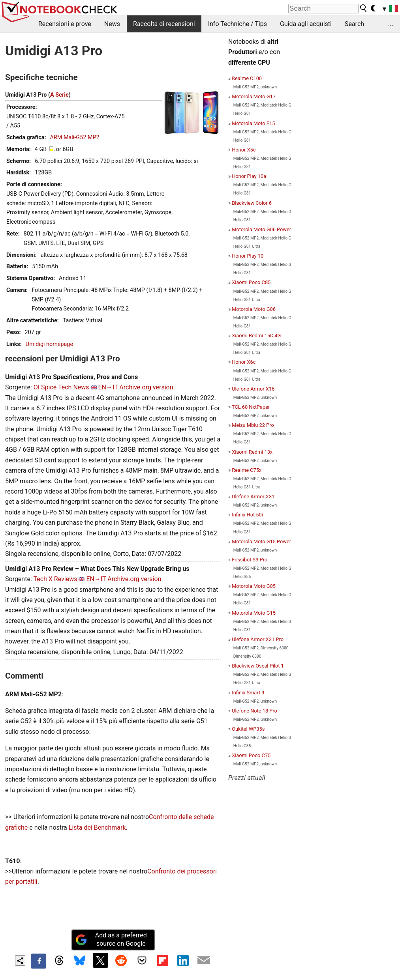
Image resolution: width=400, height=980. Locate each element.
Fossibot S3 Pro (250, 560)
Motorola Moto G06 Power (261, 229)
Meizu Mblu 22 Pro (253, 425)
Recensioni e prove (65, 24)
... (391, 24)
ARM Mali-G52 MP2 (75, 137)
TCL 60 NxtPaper (251, 407)
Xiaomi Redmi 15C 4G (256, 336)
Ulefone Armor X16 (253, 389)
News (112, 24)
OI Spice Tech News (61, 387)
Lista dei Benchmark (97, 828)
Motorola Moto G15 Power (261, 541)
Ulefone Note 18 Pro (254, 711)
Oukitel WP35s (248, 729)
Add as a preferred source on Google (111, 939)
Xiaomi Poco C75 (251, 755)
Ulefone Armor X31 (253, 497)
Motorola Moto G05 (254, 586)
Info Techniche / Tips (238, 24)
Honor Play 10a (249, 176)
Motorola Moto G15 (254, 613)
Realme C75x (247, 470)
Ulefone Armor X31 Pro (258, 639)
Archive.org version (146, 387)
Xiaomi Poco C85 (251, 282)
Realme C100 (247, 78)
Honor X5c (244, 150)
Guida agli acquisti (306, 24)
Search (354, 24)
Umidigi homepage (49, 344)
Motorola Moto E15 (253, 123)
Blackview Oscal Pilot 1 (258, 666)
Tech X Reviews (55, 579)
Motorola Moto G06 (254, 309)
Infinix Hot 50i (247, 515)
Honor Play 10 (248, 256)
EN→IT (108, 387)
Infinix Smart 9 (248, 693)
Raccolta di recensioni (164, 24)
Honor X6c (244, 362)
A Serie (59, 95)
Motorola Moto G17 (254, 96)
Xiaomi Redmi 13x (252, 452)
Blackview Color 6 (252, 203)
